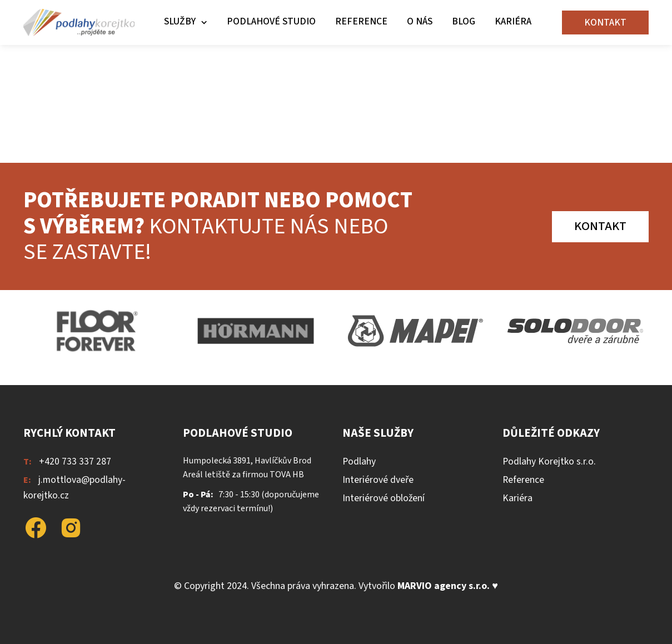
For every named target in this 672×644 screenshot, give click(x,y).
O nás (420, 21)
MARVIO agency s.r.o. (444, 586)
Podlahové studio (271, 21)
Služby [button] (180, 21)
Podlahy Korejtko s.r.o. (549, 461)
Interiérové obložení (384, 498)
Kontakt (605, 23)
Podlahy (359, 461)
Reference (361, 21)
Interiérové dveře (378, 480)
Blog (464, 21)
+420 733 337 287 (75, 461)
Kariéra (513, 21)
